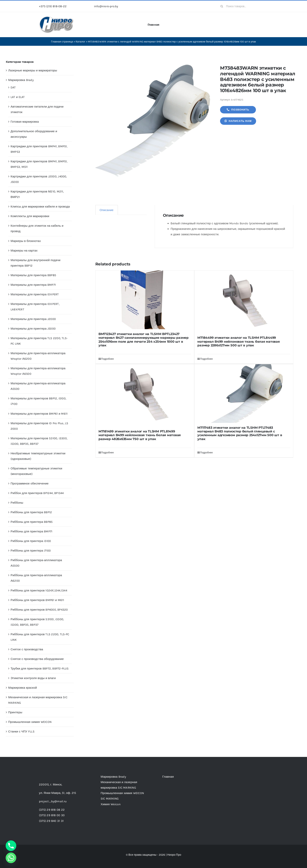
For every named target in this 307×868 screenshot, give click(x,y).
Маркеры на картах (24, 251)
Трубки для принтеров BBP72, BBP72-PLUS (40, 669)
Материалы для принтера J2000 (33, 319)
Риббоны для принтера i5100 (31, 541)
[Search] (222, 6)
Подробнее (107, 359)
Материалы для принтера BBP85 (33, 275)
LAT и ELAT (18, 97)
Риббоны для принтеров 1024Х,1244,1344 (39, 590)
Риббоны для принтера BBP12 (31, 512)
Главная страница (62, 42)
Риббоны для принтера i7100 (31, 551)
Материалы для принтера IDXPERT (35, 294)
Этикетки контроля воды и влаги (33, 678)
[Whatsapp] (11, 858)
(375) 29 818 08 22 (52, 810)
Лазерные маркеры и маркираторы (33, 70)
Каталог (81, 42)
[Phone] (11, 846)
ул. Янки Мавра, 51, (57, 793)
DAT (13, 87)
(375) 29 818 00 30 (52, 815)
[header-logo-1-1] (56, 17)
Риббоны (17, 503)
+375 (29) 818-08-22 (53, 6)
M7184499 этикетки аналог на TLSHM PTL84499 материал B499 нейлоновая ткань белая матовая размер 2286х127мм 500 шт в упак (238, 341)
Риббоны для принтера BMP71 (31, 531)
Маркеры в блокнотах (26, 241)
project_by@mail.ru (53, 801)
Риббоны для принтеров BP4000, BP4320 (39, 610)
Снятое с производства (27, 649)
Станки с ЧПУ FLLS (21, 731)
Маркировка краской (23, 688)
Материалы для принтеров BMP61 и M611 (39, 414)
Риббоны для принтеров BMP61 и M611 (37, 600)
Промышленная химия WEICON (30, 722)
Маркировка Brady (21, 80)
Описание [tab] (107, 210)
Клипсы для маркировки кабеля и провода (40, 207)
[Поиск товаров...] (243, 6)
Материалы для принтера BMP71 (33, 285)
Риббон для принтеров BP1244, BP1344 (37, 493)
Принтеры (15, 712)
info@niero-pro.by (106, 6)
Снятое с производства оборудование (37, 659)
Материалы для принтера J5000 (33, 329)
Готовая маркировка (25, 122)
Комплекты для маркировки (30, 216)
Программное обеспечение (30, 483)
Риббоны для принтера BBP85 (32, 522)
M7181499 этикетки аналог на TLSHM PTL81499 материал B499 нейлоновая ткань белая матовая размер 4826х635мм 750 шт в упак (140, 435)
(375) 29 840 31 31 (51, 821)
